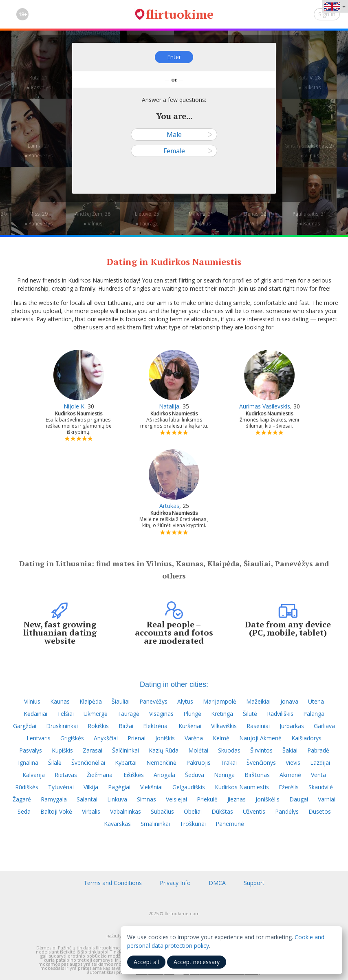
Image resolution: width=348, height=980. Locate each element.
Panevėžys (153, 701)
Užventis (254, 811)
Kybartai (126, 763)
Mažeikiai (258, 701)
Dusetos (320, 811)
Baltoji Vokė (56, 811)
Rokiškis (98, 726)
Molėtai (198, 750)
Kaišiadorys (306, 738)
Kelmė (221, 738)
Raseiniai (258, 726)
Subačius (162, 811)
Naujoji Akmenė (260, 738)
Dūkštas (222, 811)
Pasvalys (31, 750)
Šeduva (195, 775)
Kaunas (60, 701)
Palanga (314, 714)
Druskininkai (62, 726)
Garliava (324, 726)
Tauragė (128, 714)
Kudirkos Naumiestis (242, 787)
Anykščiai (106, 738)
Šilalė (55, 763)
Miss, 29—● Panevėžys (39, 219)
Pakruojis (198, 763)
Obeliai (193, 811)
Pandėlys (287, 811)
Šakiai (290, 750)
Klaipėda (91, 701)
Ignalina (28, 763)
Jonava (289, 701)
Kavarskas (117, 824)
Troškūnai (193, 824)
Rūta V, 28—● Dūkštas (309, 83)
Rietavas (66, 775)
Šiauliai (121, 701)
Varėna (194, 738)
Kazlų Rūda (164, 750)
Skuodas (229, 750)
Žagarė (22, 799)
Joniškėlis (268, 799)
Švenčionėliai (88, 763)
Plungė (192, 714)
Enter (174, 57)
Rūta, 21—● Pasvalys (38, 83)
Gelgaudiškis (189, 787)
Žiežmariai (100, 775)
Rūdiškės (27, 787)
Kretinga (222, 714)
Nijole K (74, 406)
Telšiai (65, 714)
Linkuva (117, 799)
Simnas (146, 799)
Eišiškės (134, 775)
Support (254, 883)
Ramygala (54, 799)
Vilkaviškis (224, 726)
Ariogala (164, 775)
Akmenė (290, 775)
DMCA (217, 883)
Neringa (224, 775)
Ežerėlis (289, 787)
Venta (318, 775)
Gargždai (25, 726)
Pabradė (318, 750)
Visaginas (161, 714)
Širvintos (261, 750)
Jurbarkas (292, 726)
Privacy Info (175, 883)
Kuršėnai (190, 726)
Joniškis (165, 738)
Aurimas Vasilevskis (265, 406)
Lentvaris (39, 738)
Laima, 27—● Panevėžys (39, 151)
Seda (24, 811)
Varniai (327, 799)
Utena (316, 701)
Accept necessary (197, 962)
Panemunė (230, 824)
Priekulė (207, 799)
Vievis (293, 763)
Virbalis (91, 811)
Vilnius (32, 701)
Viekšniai (151, 787)
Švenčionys (261, 763)
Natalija (169, 406)
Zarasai (93, 750)
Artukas (169, 506)
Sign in (327, 14)
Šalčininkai (126, 750)
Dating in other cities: (174, 684)
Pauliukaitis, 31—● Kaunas (309, 219)
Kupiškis (62, 750)
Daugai (299, 799)
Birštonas (257, 775)
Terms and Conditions (113, 883)
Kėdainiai (35, 714)
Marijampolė (220, 701)
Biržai (126, 726)
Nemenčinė (161, 763)
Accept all (146, 962)
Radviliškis (280, 714)
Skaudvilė (321, 787)
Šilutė (250, 714)
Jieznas (237, 799)
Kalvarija (34, 775)
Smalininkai (155, 824)
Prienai (137, 738)
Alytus (185, 701)
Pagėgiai (119, 787)
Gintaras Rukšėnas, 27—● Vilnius (310, 151)
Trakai (229, 763)
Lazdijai (320, 763)
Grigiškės (72, 738)
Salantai (87, 799)
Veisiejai (176, 799)
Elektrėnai (156, 726)
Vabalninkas (126, 811)
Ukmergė (96, 714)
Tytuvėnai (61, 787)
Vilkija (91, 787)
